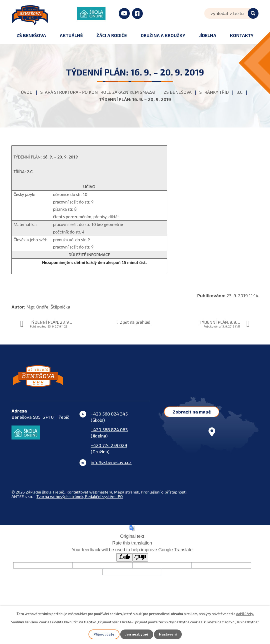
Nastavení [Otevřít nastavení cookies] (168, 634)
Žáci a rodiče (112, 35)
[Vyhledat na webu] (231, 13)
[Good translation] (124, 561)
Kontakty (242, 35)
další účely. (245, 614)
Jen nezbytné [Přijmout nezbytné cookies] (137, 634)
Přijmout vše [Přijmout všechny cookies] (104, 634)
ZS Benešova (178, 92)
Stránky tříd (214, 92)
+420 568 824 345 (109, 417)
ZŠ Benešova (31, 35)
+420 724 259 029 (109, 448)
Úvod (27, 92)
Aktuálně (71, 35)
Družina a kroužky (163, 35)
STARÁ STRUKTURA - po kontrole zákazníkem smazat (98, 92)
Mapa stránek (126, 495)
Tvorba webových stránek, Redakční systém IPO (80, 500)
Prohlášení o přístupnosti (164, 495)
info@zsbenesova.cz (111, 465)
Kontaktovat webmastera (89, 495)
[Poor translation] (140, 561)
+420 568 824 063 (109, 433)
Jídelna (208, 35)
